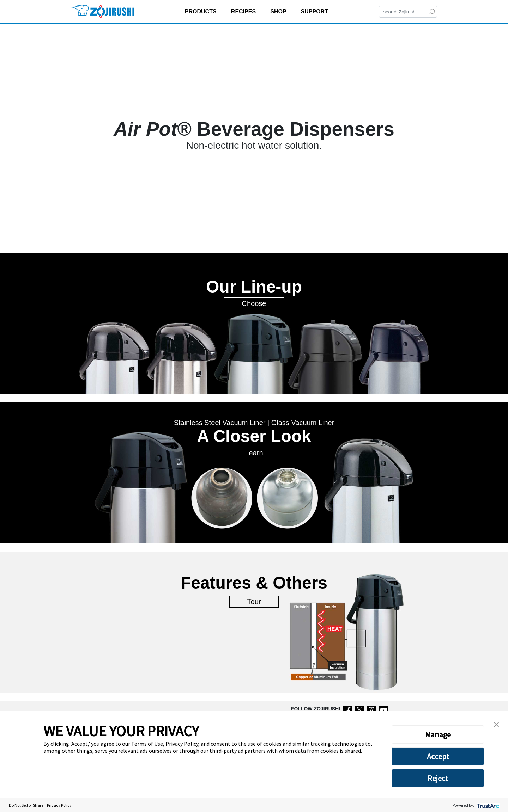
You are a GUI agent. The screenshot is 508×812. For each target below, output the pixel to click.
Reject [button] (438, 778)
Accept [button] (438, 756)
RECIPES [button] (244, 11)
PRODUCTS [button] (201, 11)
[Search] (408, 12)
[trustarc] (487, 805)
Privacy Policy (59, 805)
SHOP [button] (279, 11)
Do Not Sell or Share (26, 805)
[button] (496, 724)
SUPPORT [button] (315, 11)
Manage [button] (438, 734)
